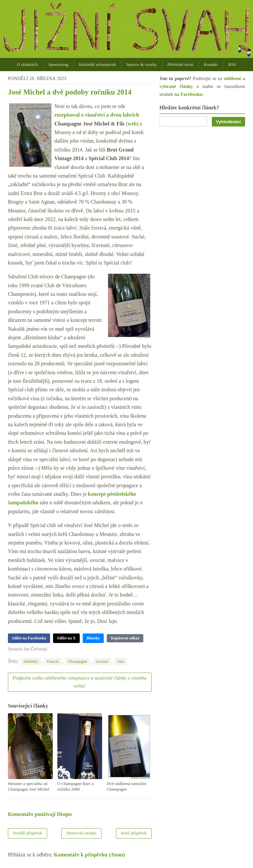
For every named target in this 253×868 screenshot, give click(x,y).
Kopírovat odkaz (125, 638)
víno (121, 661)
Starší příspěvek (134, 833)
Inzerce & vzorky (142, 65)
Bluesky (93, 638)
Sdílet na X (66, 638)
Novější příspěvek (28, 833)
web (132, 124)
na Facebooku (188, 94)
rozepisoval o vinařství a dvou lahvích (97, 115)
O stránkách (28, 65)
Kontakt (211, 65)
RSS (232, 65)
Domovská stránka (81, 833)
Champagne (77, 661)
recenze (102, 661)
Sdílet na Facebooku (29, 638)
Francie (53, 661)
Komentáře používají (40, 814)
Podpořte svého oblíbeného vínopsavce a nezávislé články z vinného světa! (80, 682)
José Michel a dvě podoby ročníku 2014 (70, 92)
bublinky (31, 661)
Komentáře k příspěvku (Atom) (90, 855)
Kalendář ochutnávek (98, 65)
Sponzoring (58, 65)
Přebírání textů (180, 65)
